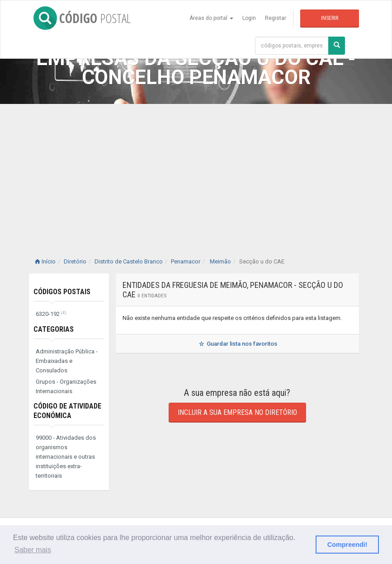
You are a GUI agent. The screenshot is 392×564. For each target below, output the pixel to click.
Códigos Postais (62, 292)
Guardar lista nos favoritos (237, 344)
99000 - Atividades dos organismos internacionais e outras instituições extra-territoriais (66, 457)
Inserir (330, 18)
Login (249, 18)
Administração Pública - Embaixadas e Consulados (67, 361)
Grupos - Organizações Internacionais (66, 386)
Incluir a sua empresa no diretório (237, 412)
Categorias (54, 329)
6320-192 (51, 314)
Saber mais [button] (33, 550)
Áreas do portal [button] (211, 18)
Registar (276, 18)
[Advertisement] (196, 172)
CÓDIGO (82, 18)
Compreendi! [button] (347, 545)
